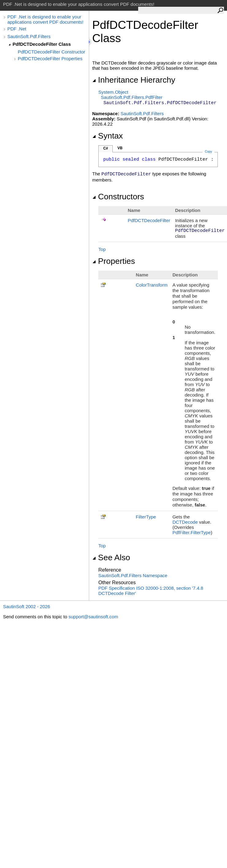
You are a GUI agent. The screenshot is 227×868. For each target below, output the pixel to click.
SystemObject (113, 92)
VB (120, 148)
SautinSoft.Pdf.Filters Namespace (133, 575)
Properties (114, 261)
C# (106, 148)
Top (102, 249)
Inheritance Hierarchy (134, 80)
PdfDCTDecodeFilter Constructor (51, 52)
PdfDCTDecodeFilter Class (42, 44)
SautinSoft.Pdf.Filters (29, 36)
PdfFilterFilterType (192, 532)
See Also (111, 557)
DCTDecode (185, 522)
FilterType (146, 517)
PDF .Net (17, 29)
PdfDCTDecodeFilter (149, 220)
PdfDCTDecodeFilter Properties (50, 59)
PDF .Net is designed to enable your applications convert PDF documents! (45, 19)
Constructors (118, 197)
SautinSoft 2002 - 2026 (26, 606)
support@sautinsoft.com (93, 617)
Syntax (108, 136)
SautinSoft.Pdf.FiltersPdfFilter (132, 97)
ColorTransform (152, 285)
